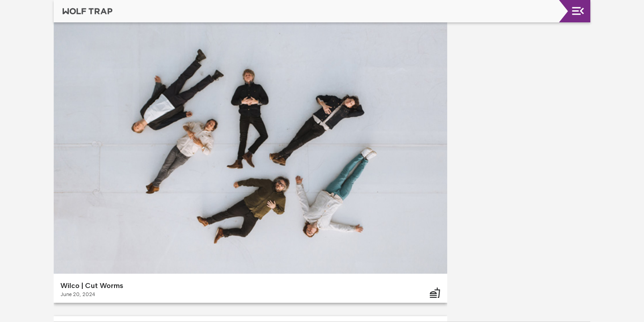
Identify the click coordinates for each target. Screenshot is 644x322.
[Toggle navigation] (578, 11)
